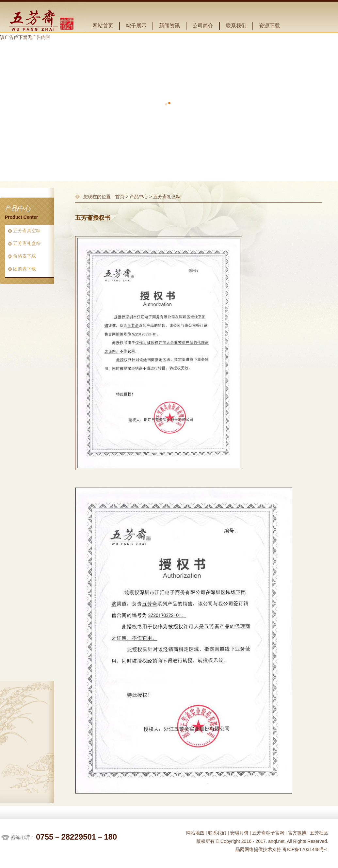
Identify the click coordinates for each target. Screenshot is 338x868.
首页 (120, 197)
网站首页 (103, 26)
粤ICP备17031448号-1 (305, 849)
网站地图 (195, 833)
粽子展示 (136, 26)
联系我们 (236, 26)
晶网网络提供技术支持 (258, 849)
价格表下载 (24, 256)
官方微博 (297, 833)
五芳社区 (319, 833)
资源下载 (269, 26)
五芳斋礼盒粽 (27, 243)
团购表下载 (24, 269)
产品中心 (139, 197)
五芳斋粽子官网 (268, 833)
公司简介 (203, 26)
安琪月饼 (239, 833)
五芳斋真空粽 (27, 231)
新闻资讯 (169, 26)
